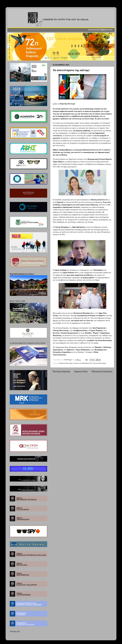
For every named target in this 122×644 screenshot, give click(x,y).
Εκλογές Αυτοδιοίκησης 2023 (83, 363)
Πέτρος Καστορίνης (100, 363)
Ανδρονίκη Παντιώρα (66, 363)
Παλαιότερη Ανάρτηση (102, 371)
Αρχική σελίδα (81, 371)
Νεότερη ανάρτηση (61, 371)
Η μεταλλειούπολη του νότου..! (22, 274)
